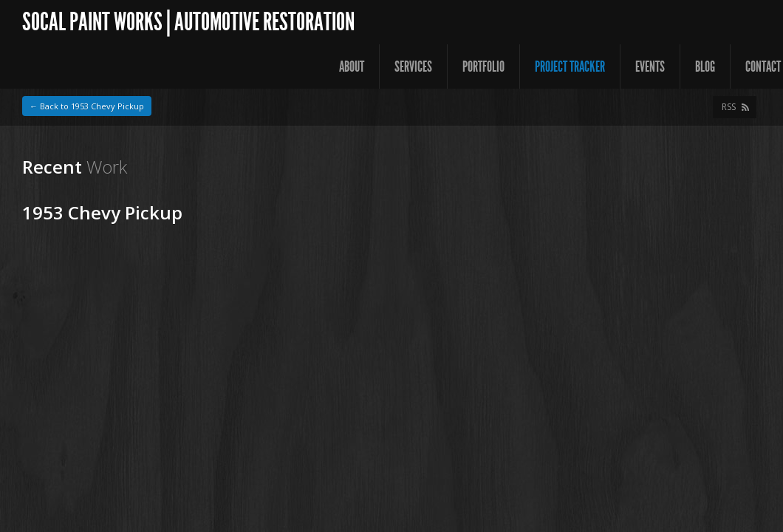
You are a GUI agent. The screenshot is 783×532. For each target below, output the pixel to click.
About (352, 66)
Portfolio (483, 66)
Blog (705, 66)
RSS (729, 107)
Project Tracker (570, 66)
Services (413, 66)
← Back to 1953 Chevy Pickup (87, 106)
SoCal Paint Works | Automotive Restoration (188, 22)
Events (650, 66)
